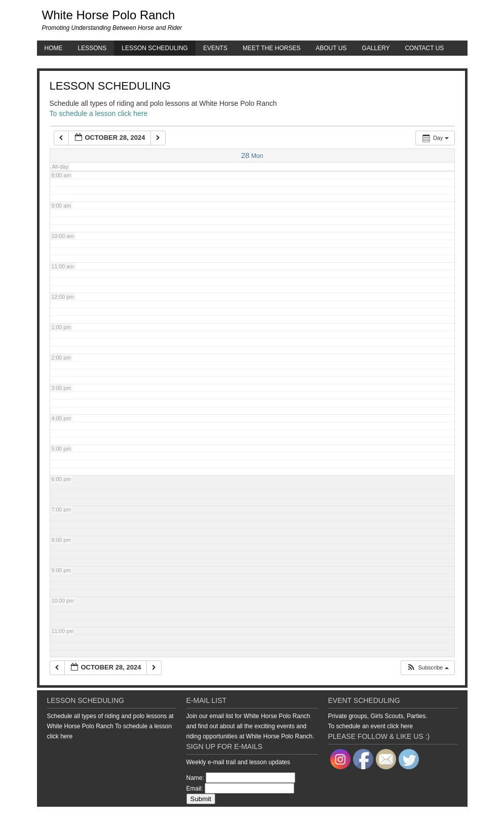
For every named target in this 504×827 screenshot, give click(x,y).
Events (215, 48)
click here (60, 736)
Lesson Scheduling (155, 48)
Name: (195, 778)
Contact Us (424, 48)
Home (54, 48)
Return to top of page (72, 817)
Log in (460, 817)
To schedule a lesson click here (99, 113)
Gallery (376, 48)
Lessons (92, 48)
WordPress (433, 817)
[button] (427, 668)
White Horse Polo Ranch (109, 15)
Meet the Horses (272, 48)
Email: (195, 789)
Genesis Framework (389, 817)
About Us (331, 48)
